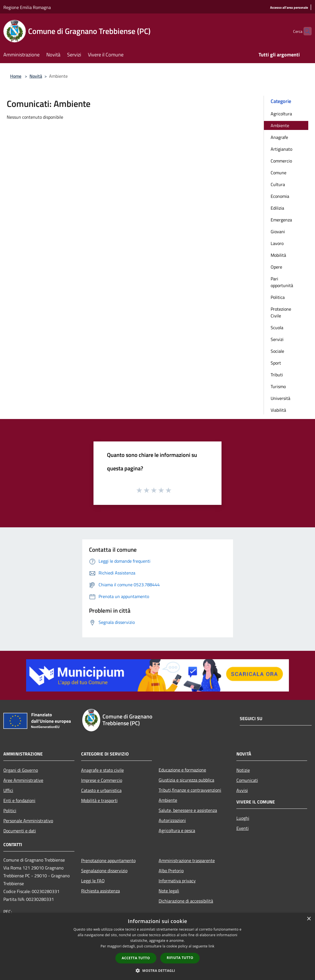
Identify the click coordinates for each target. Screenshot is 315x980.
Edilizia (277, 208)
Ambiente (280, 125)
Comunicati (247, 780)
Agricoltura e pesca (177, 830)
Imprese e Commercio (102, 780)
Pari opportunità (282, 282)
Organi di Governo (21, 770)
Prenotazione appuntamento (108, 860)
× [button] (309, 919)
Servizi (277, 339)
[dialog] (157, 946)
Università (280, 398)
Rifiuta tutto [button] (180, 958)
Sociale (277, 351)
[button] (157, 970)
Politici (10, 810)
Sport (276, 363)
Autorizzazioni (172, 820)
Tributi (277, 375)
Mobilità (278, 255)
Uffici (8, 790)
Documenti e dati (20, 831)
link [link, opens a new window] (212, 946)
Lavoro (277, 243)
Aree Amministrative (23, 780)
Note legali (169, 891)
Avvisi (242, 790)
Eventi (243, 828)
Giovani (278, 232)
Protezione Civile (281, 312)
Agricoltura (281, 114)
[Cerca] (305, 31)
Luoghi (243, 818)
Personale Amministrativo (28, 821)
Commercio (281, 161)
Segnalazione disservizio (104, 871)
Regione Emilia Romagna (27, 7)
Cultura (278, 184)
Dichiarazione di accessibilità (186, 901)
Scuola (277, 328)
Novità (36, 76)
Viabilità (278, 410)
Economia (280, 196)
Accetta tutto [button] (136, 958)
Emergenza (281, 220)
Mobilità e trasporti (99, 800)
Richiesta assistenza (101, 891)
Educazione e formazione (182, 770)
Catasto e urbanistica (101, 790)
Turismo (278, 386)
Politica (278, 297)
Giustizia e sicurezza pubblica (186, 780)
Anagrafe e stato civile (102, 770)
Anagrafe (279, 137)
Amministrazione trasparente (187, 860)
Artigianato (281, 149)
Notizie (243, 770)
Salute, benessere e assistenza (188, 810)
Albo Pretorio (171, 871)
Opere (276, 267)
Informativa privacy (177, 881)
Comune (279, 173)
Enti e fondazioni (19, 800)
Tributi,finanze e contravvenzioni (190, 790)
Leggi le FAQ (93, 881)
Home (16, 76)
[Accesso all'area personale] (289, 8)
